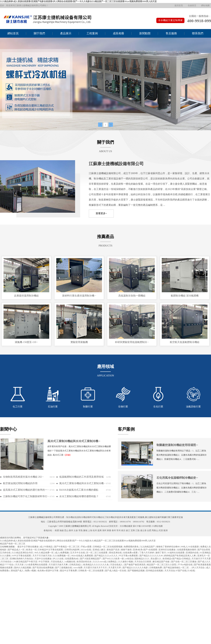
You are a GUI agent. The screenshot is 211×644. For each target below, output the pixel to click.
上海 (90, 530)
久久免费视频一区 (62, 556)
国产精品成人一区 (16, 550)
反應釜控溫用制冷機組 (26, 296)
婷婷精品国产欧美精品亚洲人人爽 (180, 556)
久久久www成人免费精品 (105, 562)
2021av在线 (86, 550)
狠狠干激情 (127, 550)
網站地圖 (205, 5)
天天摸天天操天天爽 (58, 565)
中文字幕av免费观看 (129, 556)
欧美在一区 (31, 550)
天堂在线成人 (57, 562)
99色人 (184, 547)
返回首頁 (179, 5)
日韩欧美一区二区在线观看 (91, 571)
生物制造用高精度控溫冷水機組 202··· (23, 477)
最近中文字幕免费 (69, 571)
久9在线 (191, 571)
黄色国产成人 (17, 571)
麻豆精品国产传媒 (161, 562)
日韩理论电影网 (72, 550)
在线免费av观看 (131, 553)
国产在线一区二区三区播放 (184, 562)
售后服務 (171, 33)
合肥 (149, 530)
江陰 (138, 530)
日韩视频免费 (156, 568)
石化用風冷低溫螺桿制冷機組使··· (177, 478)
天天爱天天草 (115, 568)
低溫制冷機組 (81, 517)
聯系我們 (198, 33)
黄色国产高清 (113, 550)
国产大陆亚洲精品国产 (91, 559)
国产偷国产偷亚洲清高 (135, 565)
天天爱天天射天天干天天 (96, 568)
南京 (123, 530)
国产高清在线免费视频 (43, 568)
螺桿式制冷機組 (95, 517)
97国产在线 (181, 571)
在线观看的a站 (72, 559)
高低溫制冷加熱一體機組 (132, 296)
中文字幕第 (44, 562)
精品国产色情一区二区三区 (13, 544)
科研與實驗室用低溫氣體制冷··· (132, 342)
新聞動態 (145, 33)
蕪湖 (165, 530)
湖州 (104, 530)
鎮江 (128, 530)
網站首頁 (13, 33)
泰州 (114, 530)
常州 (119, 530)
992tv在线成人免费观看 (82, 556)
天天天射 (20, 565)
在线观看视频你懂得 (187, 550)
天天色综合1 (7, 562)
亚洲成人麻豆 (99, 550)
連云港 (143, 530)
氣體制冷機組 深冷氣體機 (185, 296)
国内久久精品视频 (23, 568)
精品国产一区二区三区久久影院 (162, 565)
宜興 (133, 530)
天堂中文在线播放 (43, 559)
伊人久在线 (58, 559)
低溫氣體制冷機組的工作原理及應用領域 (81, 477)
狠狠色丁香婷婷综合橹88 (168, 547)
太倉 (76, 530)
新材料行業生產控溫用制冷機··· (79, 296)
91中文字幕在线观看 (22, 556)
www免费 (78, 568)
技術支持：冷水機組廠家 (121, 526)
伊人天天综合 (199, 568)
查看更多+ (101, 213)
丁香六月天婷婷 (147, 553)
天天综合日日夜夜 (143, 562)
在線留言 (192, 5)
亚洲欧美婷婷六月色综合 (22, 559)
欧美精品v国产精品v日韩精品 (177, 559)
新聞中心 (8, 429)
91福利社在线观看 (176, 553)
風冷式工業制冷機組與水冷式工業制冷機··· (74, 441)
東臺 (109, 530)
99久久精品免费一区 (44, 553)
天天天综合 (170, 571)
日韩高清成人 (76, 565)
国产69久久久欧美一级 (114, 559)
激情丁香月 (161, 553)
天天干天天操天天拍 (42, 556)
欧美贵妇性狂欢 (84, 562)
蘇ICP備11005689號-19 (143, 526)
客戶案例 (126, 429)
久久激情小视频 (126, 562)
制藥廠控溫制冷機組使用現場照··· (177, 445)
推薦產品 (105, 237)
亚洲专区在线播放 (167, 550)
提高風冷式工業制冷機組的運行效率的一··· (26, 490)
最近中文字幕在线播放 (28, 547)
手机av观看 (86, 547)
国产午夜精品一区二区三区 (67, 547)
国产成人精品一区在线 (116, 571)
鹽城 (85, 530)
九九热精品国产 (148, 547)
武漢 (161, 530)
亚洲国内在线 (192, 553)
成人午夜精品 (47, 547)
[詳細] (68, 455)
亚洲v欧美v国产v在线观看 (145, 550)
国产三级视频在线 (64, 568)
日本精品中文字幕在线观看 (51, 550)
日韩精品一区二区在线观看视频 (108, 547)
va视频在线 (70, 562)
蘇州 (71, 530)
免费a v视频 (31, 571)
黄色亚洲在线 (116, 553)
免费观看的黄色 (131, 547)
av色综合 (129, 559)
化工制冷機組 (108, 517)
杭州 (95, 530)
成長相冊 (119, 33)
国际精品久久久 (142, 559)
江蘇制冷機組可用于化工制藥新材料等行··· (26, 496)
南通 (57, 530)
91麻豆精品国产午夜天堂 (26, 562)
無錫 (62, 530)
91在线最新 (194, 547)
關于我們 (39, 33)
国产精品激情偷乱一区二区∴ (177, 568)
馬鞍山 (155, 530)
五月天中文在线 (78, 553)
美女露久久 (156, 559)
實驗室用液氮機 (79, 342)
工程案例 (92, 33)
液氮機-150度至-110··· (26, 342)
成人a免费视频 (62, 553)
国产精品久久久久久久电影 (135, 568)
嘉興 (100, 530)
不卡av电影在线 (186, 565)
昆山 (66, 530)
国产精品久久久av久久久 (106, 556)
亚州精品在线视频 (155, 571)
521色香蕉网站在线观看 (36, 565)
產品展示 (66, 33)
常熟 (81, 530)
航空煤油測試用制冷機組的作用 (20, 483)
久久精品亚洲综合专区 (23, 553)
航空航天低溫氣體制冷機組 (185, 342)
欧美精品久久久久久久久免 (96, 565)
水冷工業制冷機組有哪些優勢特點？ (79, 496)
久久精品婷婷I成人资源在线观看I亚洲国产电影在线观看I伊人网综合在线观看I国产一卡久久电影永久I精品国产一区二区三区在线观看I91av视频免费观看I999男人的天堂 (78, 1)
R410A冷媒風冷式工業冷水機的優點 (79, 490)
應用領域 (105, 367)
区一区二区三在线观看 (97, 553)
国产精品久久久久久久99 (151, 556)
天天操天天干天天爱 (201, 559)
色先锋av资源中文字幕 (48, 571)
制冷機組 (71, 517)
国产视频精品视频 (136, 571)
